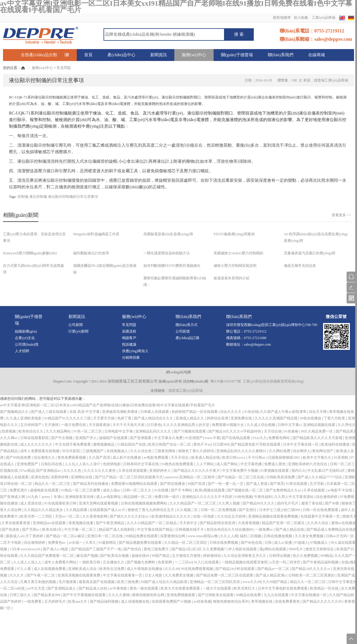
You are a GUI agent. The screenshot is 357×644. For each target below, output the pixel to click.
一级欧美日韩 (90, 562)
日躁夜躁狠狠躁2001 (285, 457)
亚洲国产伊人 (86, 438)
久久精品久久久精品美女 (44, 510)
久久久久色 (73, 471)
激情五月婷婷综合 (320, 549)
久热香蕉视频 (249, 523)
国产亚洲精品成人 (62, 588)
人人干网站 (205, 464)
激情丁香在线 (312, 503)
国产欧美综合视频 (115, 556)
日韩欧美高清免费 (281, 477)
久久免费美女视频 (180, 575)
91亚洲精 (341, 457)
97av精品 (27, 471)
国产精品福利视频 (105, 601)
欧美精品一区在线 (325, 588)
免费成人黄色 (275, 464)
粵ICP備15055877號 (226, 381)
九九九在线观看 (277, 595)
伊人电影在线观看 (243, 549)
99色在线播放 (311, 418)
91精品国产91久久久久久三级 (68, 418)
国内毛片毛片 (288, 503)
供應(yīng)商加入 (135, 351)
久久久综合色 (141, 451)
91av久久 (260, 438)
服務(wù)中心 (194, 55)
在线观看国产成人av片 (108, 510)
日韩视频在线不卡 (190, 529)
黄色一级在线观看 (144, 588)
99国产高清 (197, 484)
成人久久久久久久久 (37, 444)
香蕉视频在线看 (81, 523)
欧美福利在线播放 (336, 444)
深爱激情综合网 (173, 536)
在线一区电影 (204, 516)
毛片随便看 (68, 582)
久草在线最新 (315, 490)
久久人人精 (229, 536)
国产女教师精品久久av (284, 490)
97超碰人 (301, 543)
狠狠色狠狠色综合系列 (231, 601)
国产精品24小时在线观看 (235, 569)
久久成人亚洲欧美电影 (24, 418)
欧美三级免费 (128, 582)
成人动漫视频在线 (136, 601)
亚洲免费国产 (28, 464)
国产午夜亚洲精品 (111, 523)
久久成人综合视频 (261, 425)
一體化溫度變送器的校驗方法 (167, 253)
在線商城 (317, 55)
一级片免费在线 (74, 425)
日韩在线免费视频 (224, 543)
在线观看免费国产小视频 (172, 601)
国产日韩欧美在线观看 (216, 595)
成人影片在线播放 (127, 457)
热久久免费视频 (306, 556)
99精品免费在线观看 (142, 536)
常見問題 (64, 68)
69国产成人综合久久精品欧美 (165, 582)
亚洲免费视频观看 (181, 595)
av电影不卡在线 (340, 490)
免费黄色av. (58, 543)
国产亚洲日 (248, 510)
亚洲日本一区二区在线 (105, 536)
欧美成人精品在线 (206, 457)
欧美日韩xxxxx (234, 457)
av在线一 (76, 543)
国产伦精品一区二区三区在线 (241, 477)
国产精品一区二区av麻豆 (66, 536)
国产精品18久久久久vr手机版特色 (235, 431)
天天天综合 (180, 457)
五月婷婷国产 (31, 425)
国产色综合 (133, 549)
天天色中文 (189, 523)
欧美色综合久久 (31, 431)
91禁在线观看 (297, 484)
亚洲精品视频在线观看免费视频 (274, 516)
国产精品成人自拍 (93, 588)
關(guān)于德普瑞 (237, 55)
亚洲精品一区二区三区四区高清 (215, 582)
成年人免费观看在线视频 (40, 451)
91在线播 (162, 490)
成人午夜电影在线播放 (145, 569)
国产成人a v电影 (56, 549)
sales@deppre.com (257, 344)
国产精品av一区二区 (274, 569)
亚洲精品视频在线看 (320, 425)
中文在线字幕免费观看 (73, 444)
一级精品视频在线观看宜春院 (245, 562)
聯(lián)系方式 (187, 325)
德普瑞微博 (282, 18)
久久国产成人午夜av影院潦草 (284, 412)
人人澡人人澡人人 (28, 562)
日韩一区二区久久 (138, 490)
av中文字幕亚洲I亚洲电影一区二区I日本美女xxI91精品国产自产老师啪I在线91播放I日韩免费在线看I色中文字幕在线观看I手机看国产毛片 (108, 405)
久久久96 (172, 569)
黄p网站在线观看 (273, 549)
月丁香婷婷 (35, 536)
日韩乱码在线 (52, 464)
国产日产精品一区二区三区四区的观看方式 (129, 477)
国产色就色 (11, 529)
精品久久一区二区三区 (53, 484)
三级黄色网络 (165, 451)
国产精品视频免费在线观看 (141, 543)
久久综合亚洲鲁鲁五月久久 (245, 556)
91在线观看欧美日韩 (61, 503)
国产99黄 (332, 503)
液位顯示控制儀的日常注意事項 (73, 197)
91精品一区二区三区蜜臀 (81, 490)
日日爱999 (221, 444)
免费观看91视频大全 (228, 425)
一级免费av (264, 529)
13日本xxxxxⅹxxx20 (25, 549)
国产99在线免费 (19, 457)
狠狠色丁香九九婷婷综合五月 (151, 510)
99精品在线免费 (249, 595)
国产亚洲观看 (141, 438)
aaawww (171, 477)
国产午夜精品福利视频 (321, 562)
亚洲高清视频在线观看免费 (79, 575)
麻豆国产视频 (88, 556)
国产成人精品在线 (290, 529)
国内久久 (299, 471)
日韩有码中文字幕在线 (141, 464)
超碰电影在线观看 (45, 490)
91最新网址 (108, 543)
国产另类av (31, 529)
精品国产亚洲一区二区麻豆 (284, 523)
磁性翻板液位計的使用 (91, 253)
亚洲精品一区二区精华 (197, 477)
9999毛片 (296, 549)
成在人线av (112, 490)
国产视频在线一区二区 (246, 490)
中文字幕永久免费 (169, 438)
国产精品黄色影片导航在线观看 (256, 444)
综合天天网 (318, 412)
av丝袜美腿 (202, 601)
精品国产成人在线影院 (117, 529)
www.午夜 (212, 438)
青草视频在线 (262, 601)
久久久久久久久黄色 (100, 471)
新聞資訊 (159, 55)
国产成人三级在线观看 (49, 412)
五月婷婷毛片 (55, 601)
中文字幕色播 (252, 464)
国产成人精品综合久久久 (154, 418)
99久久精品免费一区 (317, 431)
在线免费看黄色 (288, 601)
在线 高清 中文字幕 (85, 412)
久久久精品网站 (59, 431)
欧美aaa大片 (78, 601)
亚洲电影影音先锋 (80, 497)
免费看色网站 (280, 438)
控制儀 (23, 197)
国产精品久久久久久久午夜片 (197, 471)
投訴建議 (129, 344)
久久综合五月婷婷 (232, 516)
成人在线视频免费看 (50, 569)
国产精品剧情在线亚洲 (218, 523)
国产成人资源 (257, 484)
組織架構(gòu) (26, 331)
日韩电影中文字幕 (119, 431)
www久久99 (252, 582)
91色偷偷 (292, 431)
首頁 (88, 55)
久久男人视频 (230, 503)
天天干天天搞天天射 (129, 425)
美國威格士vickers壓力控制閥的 (238, 253)
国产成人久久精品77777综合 (320, 477)
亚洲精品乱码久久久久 (154, 431)
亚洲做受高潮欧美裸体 (120, 412)
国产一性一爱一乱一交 (226, 484)
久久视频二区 (188, 510)
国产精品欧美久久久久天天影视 (318, 438)
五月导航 (317, 484)
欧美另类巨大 (245, 588)
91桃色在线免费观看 (178, 464)
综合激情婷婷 (327, 497)
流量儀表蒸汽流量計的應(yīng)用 (310, 253)
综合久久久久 (231, 412)
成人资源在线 (31, 503)
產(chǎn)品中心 (121, 55)
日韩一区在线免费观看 (321, 510)
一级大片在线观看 (217, 588)
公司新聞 (76, 325)
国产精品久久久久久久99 (323, 601)
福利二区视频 (251, 536)
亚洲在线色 (40, 477)
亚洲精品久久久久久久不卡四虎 (208, 497)
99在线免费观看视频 (197, 569)
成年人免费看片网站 (61, 562)
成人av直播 (283, 543)
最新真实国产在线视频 (97, 582)
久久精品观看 (77, 510)
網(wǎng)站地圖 (178, 372)
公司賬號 (183, 331)
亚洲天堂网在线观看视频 (99, 503)
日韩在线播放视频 (278, 536)
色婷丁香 (125, 418)
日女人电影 (154, 575)
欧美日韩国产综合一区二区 (170, 444)
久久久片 (17, 575)
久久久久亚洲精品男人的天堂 (187, 425)
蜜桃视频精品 (104, 444)
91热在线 (251, 412)
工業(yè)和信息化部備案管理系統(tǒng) (273, 381)
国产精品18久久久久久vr (311, 569)
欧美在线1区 (53, 529)
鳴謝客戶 (129, 338)
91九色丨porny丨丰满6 (45, 497)
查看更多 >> (341, 215)
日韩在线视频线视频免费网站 (144, 503)
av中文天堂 (37, 588)
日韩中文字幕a (289, 425)
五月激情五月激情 (187, 556)
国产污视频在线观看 (190, 431)
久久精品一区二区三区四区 (186, 543)
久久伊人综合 (318, 523)
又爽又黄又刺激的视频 (39, 582)
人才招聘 (22, 351)
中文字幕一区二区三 (81, 529)
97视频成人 (319, 543)
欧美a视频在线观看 (210, 490)
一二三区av (183, 562)
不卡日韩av (257, 457)
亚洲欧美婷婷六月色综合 (308, 464)
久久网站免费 (280, 451)
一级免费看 (33, 601)
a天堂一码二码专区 (286, 562)
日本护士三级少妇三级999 (280, 510)
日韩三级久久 (21, 595)
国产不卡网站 (182, 490)
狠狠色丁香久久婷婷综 (196, 451)
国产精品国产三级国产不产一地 (97, 549)
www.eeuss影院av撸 (203, 536)
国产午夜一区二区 (41, 575)
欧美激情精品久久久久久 (172, 516)
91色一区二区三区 (88, 431)
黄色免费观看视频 (72, 457)
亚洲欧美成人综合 (83, 569)
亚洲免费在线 (242, 418)
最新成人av (15, 536)
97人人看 (24, 569)
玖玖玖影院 (72, 451)
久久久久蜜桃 (119, 595)
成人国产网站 (227, 464)
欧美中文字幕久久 (318, 457)
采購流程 (129, 331)
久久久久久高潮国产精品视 (277, 418)
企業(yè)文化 (25, 338)
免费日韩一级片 (167, 497)
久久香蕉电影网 (95, 516)
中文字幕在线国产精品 (155, 529)
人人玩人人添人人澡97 (83, 464)
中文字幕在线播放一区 (309, 595)
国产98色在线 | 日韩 (257, 543)
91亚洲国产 (194, 438)
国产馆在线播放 (173, 484)
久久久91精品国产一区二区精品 (152, 523)
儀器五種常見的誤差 (300, 266)
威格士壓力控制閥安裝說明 (235, 266)
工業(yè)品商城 (324, 18)
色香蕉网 (165, 562)
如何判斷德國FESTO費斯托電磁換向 (172, 266)
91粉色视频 (243, 497)
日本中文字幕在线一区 (301, 444)
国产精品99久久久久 (259, 503)
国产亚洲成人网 (13, 497)
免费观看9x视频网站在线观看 (135, 484)
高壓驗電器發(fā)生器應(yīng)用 (168, 234)
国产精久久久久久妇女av (130, 516)
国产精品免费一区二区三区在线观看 (225, 575)
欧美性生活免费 (112, 569)
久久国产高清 (100, 457)
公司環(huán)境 (27, 344)
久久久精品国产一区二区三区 (193, 503)
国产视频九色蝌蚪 (141, 562)
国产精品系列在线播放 (91, 484)
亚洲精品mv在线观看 (50, 523)
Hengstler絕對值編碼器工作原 (96, 234)
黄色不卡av (202, 444)
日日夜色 (154, 425)
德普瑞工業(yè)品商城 (185, 391)
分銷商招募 (131, 358)
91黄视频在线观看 (275, 471)
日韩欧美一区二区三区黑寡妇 (312, 575)
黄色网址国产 (323, 451)
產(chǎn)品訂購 (187, 338)
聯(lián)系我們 (281, 55)
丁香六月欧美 (335, 418)
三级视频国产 (94, 451)
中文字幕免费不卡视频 (241, 471)
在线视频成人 (118, 451)
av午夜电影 (119, 588)
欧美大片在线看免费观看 (181, 588)
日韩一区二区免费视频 (219, 510)
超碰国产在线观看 (114, 438)
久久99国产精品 (275, 582)
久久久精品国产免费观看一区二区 (47, 556)
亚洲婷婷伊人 (161, 471)
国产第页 (277, 484)
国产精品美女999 (47, 595)
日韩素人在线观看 (155, 412)
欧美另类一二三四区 (37, 516)
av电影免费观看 (156, 457)
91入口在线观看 (207, 562)
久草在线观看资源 (16, 523)
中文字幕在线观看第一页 (123, 575)
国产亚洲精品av (49, 471)
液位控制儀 (38, 197)
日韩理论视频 (280, 556)
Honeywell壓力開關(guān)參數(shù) (30, 253)
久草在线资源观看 (133, 471)
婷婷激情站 (213, 556)
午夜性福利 (263, 497)
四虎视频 (9, 431)
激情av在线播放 (343, 523)
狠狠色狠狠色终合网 (149, 595)
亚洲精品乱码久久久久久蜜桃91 (242, 451)
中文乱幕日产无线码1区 (327, 471)
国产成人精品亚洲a (271, 575)
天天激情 (52, 425)
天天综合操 (273, 431)
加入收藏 (301, 18)
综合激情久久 (45, 457)
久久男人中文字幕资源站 (294, 497)
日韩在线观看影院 (35, 438)
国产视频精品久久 (15, 412)
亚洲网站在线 (82, 477)
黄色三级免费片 (157, 549)
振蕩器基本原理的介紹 (231, 278)
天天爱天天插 (104, 418)
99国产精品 (161, 556)
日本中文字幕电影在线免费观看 (283, 588)
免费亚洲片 (19, 490)
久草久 (91, 543)
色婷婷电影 (112, 464)
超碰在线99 (141, 556)
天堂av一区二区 (68, 516)
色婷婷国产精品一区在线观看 (195, 412)
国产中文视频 (62, 438)
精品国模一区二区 (138, 497)
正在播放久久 (114, 562)
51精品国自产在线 (132, 444)
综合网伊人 (302, 451)
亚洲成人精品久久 (190, 418)
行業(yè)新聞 (78, 331)
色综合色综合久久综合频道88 (230, 529)
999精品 (326, 556)
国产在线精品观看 (236, 438)
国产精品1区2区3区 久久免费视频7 (199, 549)
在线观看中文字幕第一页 (321, 516)
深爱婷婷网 (60, 477)
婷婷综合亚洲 (218, 418)
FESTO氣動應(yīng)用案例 (234, 234)
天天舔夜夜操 (100, 425)
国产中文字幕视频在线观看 (85, 595)
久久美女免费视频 (310, 536)
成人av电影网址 (109, 497)
